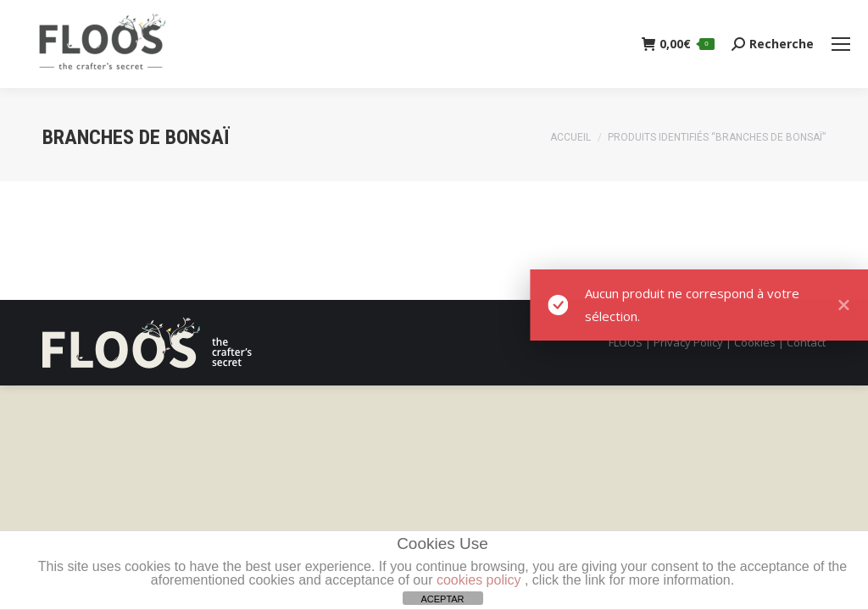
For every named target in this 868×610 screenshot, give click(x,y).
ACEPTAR (442, 599)
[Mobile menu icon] (841, 44)
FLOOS (626, 342)
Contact (806, 342)
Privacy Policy (688, 342)
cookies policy (479, 580)
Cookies (755, 342)
